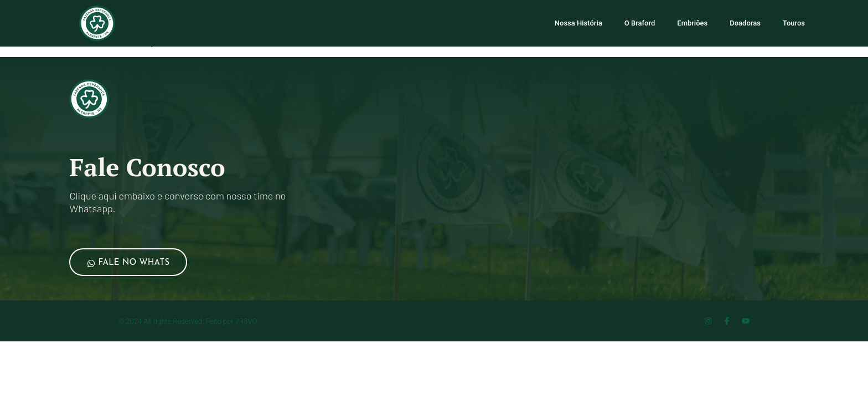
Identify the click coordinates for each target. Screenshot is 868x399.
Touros (794, 23)
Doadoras (745, 23)
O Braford (640, 23)
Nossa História (578, 23)
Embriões (692, 23)
